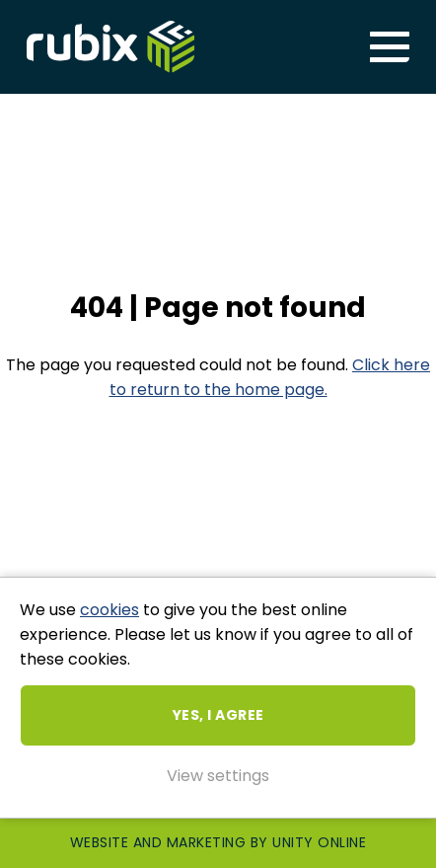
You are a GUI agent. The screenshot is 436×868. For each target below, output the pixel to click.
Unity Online (319, 842)
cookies (109, 610)
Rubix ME (110, 47)
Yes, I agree (218, 715)
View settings (218, 776)
